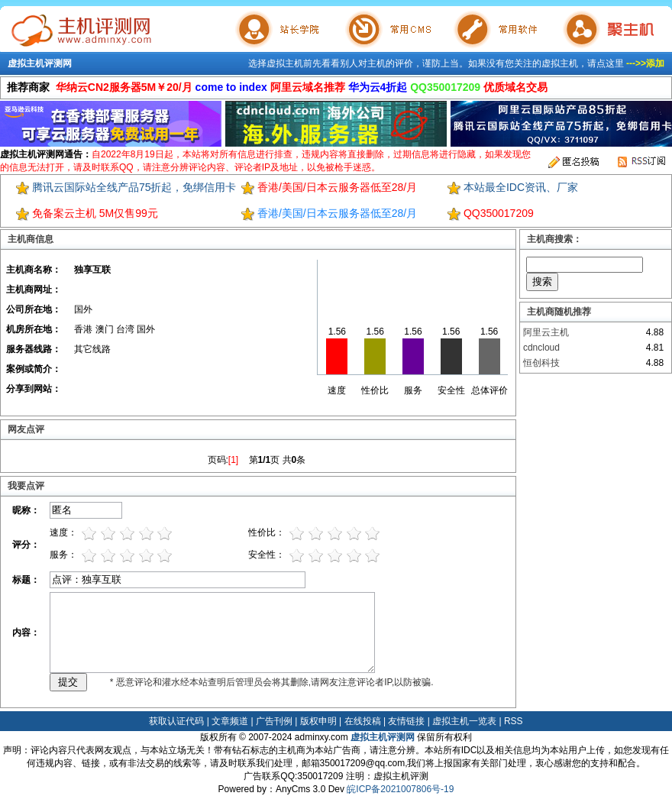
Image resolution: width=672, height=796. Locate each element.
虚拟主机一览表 (464, 721)
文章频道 (230, 721)
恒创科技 (541, 363)
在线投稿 (363, 721)
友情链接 (406, 721)
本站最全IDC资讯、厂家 (521, 187)
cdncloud (541, 348)
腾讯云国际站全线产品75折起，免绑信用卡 (134, 187)
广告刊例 (274, 721)
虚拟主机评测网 (40, 63)
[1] (233, 460)
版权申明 (318, 721)
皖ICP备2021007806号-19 (400, 789)
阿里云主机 (546, 332)
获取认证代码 (176, 721)
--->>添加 (645, 63)
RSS (514, 721)
